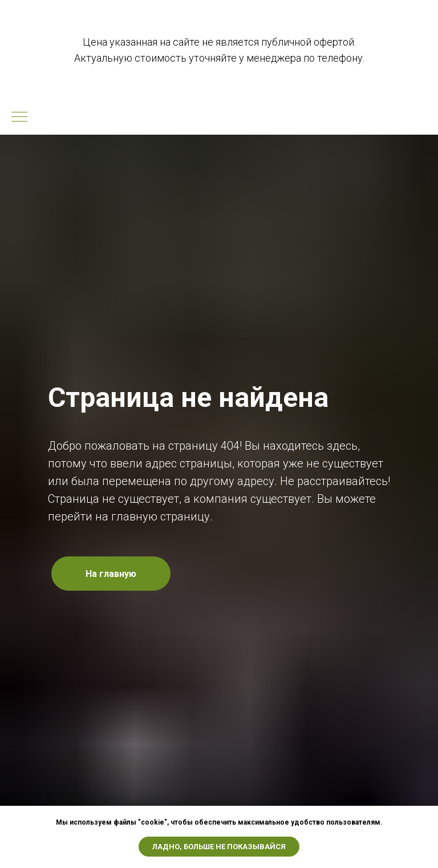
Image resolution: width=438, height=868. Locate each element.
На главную (111, 574)
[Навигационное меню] (19, 118)
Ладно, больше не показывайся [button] (219, 847)
